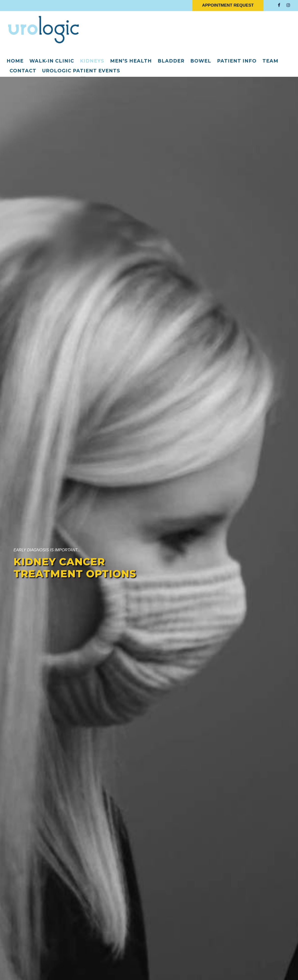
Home (15, 61)
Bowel (201, 61)
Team (270, 61)
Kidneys (92, 61)
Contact (23, 71)
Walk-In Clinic (52, 61)
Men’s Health (131, 61)
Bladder (171, 61)
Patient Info (237, 61)
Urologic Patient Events (81, 71)
